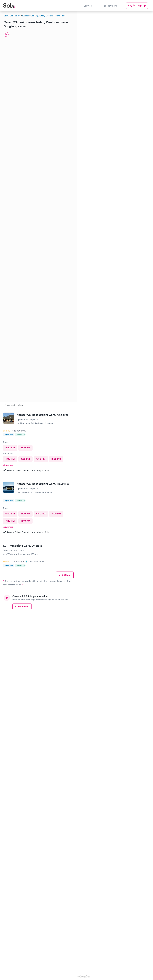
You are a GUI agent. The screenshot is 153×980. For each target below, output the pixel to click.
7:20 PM (10, 521)
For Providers (110, 6)
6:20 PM (10, 448)
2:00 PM (56, 459)
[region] (115, 495)
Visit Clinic (65, 575)
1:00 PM (10, 459)
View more (8, 465)
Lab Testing (15, 16)
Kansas (25, 16)
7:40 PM (26, 448)
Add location (22, 606)
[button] (124, 38)
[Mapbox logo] (84, 976)
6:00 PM (10, 514)
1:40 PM (41, 459)
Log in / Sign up (137, 5)
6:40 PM (41, 514)
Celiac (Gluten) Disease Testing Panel (48, 16)
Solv (6, 16)
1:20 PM (25, 459)
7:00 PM (56, 514)
